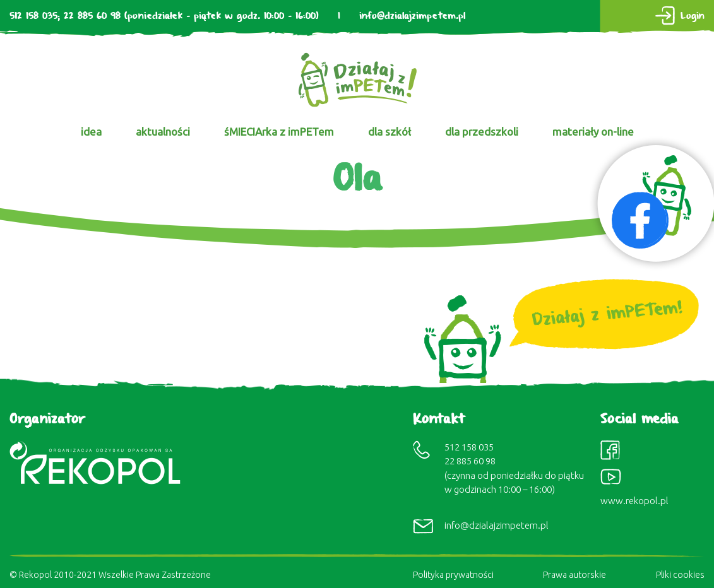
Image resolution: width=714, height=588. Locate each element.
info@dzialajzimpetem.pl (412, 16)
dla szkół (390, 132)
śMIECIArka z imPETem (279, 132)
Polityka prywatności (453, 575)
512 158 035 (33, 16)
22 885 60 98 (92, 16)
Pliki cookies (680, 575)
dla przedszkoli (482, 132)
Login (693, 16)
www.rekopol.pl (634, 501)
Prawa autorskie (574, 575)
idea (91, 132)
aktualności (163, 132)
